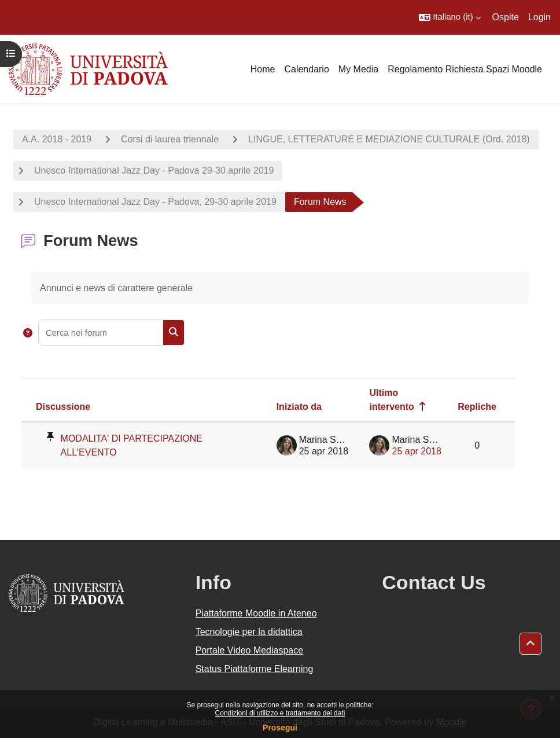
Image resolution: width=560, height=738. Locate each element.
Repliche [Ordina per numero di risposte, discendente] (477, 407)
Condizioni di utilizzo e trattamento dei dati (280, 713)
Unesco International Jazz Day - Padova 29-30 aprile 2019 (154, 170)
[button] (450, 17)
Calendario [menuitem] (306, 69)
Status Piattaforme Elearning (255, 669)
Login (539, 17)
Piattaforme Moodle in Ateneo (256, 613)
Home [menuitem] (263, 69)
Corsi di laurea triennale (170, 139)
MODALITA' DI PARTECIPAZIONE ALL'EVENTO (132, 445)
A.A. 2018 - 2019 (57, 139)
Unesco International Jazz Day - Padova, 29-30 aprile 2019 (155, 202)
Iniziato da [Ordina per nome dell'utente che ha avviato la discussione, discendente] (299, 407)
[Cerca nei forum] (101, 333)
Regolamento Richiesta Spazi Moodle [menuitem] (465, 69)
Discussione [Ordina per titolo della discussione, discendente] (63, 407)
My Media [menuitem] (358, 69)
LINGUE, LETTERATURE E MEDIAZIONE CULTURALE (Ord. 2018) (389, 139)
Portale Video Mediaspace (250, 650)
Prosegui (280, 728)
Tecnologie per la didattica (249, 632)
